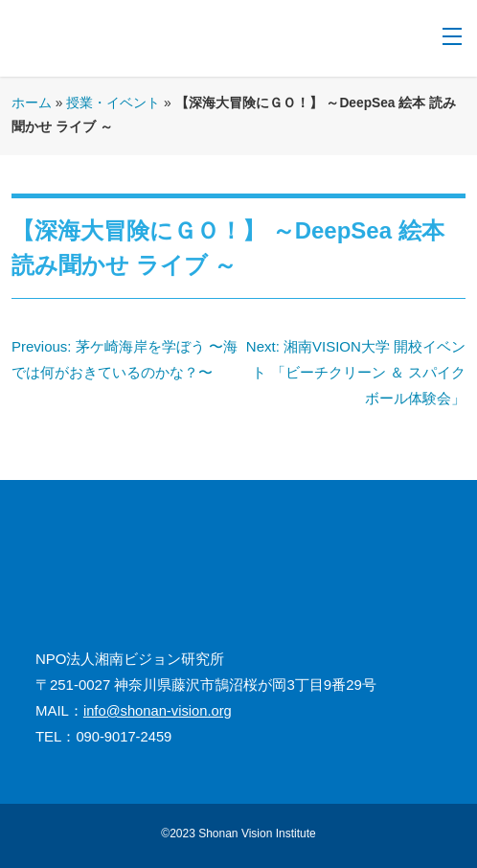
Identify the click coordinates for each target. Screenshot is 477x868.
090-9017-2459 (124, 737)
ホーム (32, 103)
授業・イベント (113, 103)
